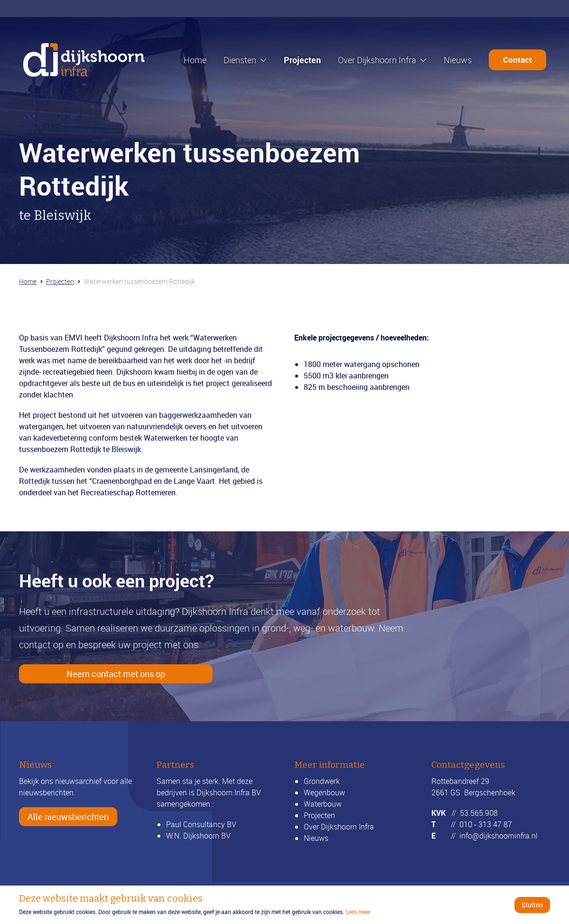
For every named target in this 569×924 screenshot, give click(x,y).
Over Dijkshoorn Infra (377, 60)
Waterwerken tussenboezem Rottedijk (139, 281)
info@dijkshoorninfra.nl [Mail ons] (499, 836)
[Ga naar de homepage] (84, 60)
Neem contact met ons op (116, 674)
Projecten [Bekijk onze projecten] (319, 815)
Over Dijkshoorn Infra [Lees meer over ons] (339, 827)
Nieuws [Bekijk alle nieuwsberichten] (316, 838)
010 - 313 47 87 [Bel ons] (486, 824)
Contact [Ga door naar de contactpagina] (518, 60)
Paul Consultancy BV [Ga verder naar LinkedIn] (201, 824)
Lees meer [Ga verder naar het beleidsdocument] (358, 912)
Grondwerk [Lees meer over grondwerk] (322, 781)
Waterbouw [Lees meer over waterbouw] (323, 804)
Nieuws (458, 60)
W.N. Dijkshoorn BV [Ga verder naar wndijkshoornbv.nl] (198, 836)
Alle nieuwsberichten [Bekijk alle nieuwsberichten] (68, 817)
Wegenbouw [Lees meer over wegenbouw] (324, 792)
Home (195, 60)
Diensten (240, 60)
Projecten (302, 60)
